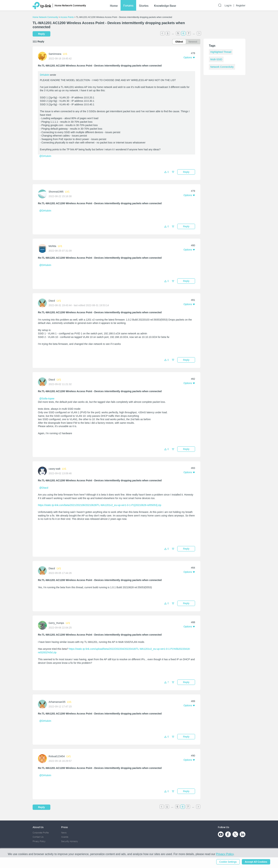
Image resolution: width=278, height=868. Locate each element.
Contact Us (38, 837)
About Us (38, 827)
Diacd (52, 301)
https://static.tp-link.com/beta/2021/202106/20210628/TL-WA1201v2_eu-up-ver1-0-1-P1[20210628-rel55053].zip (100, 505)
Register (241, 5)
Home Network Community (45, 17)
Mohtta (52, 246)
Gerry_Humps (56, 623)
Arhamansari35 (57, 702)
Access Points (67, 17)
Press (64, 827)
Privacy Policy (39, 841)
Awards (65, 837)
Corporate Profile (41, 833)
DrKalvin (45, 75)
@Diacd (44, 488)
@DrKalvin (45, 156)
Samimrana (55, 54)
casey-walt (54, 469)
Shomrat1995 (56, 192)
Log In (228, 5)
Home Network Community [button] (70, 5)
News (64, 833)
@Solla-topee (47, 399)
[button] (189, 57)
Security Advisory (69, 841)
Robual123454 (57, 756)
